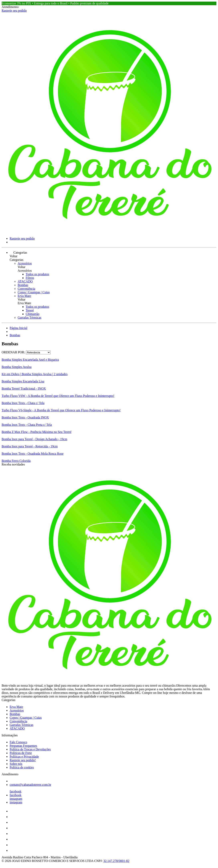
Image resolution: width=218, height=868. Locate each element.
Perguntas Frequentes (23, 746)
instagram (16, 799)
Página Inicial (18, 328)
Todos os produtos (37, 274)
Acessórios (25, 263)
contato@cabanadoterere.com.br (30, 785)
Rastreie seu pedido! (23, 760)
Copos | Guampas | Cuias (34, 292)
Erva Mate (24, 296)
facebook (16, 791)
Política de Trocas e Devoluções (30, 749)
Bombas (23, 285)
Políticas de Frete (21, 753)
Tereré (30, 310)
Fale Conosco (18, 742)
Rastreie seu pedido (14, 11)
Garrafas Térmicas (29, 318)
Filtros (30, 278)
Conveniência (26, 289)
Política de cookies (22, 767)
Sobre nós (16, 764)
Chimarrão (32, 314)
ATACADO (25, 281)
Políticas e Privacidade (24, 757)
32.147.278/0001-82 (116, 861)
